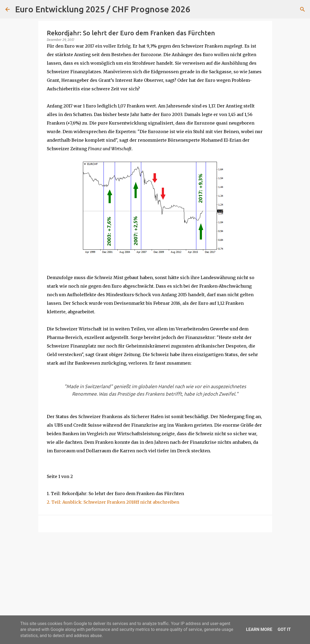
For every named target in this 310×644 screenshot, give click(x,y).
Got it (284, 629)
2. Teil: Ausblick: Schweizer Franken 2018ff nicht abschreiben (113, 502)
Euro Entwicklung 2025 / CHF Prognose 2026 (103, 9)
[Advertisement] (155, 578)
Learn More (259, 629)
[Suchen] (198, 9)
